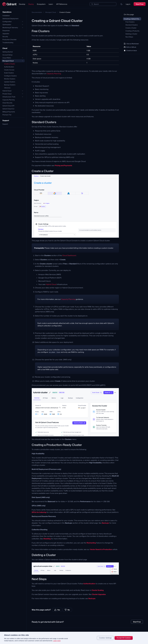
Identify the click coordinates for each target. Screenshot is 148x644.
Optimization (7, 25)
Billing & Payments (9, 112)
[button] (121, 4)
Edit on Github (130, 47)
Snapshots (6, 31)
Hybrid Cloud (7, 91)
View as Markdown (131, 44)
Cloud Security (7, 103)
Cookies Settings (105, 638)
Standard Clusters (132, 25)
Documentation (37, 12)
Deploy (31, 4)
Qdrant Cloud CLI (8, 109)
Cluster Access (9, 70)
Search (96, 4)
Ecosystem (41, 4)
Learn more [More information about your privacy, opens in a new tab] (57, 641)
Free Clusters (130, 22)
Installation (6, 16)
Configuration (7, 22)
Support (5, 124)
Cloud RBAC (7, 58)
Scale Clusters (9, 73)
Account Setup (7, 55)
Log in (128, 4)
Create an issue (130, 50)
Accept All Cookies (124, 638)
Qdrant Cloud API (8, 106)
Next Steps (129, 37)
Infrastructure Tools (9, 97)
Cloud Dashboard (69, 255)
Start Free (140, 4)
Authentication (9, 67)
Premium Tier (7, 115)
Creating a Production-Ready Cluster (133, 31)
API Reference (62, 4)
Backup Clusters (10, 85)
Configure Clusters (10, 76)
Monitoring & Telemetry (10, 28)
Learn (51, 4)
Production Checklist (9, 40)
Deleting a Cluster (131, 34)
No (67, 610)
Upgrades (6, 34)
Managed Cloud (8, 61)
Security (5, 37)
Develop (22, 4)
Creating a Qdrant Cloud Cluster (133, 19)
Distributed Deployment (10, 19)
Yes (57, 610)
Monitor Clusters (10, 79)
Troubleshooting (8, 43)
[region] (74, 638)
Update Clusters (10, 82)
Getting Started (8, 52)
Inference (7, 88)
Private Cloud (7, 94)
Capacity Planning (9, 100)
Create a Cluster (10, 64)
